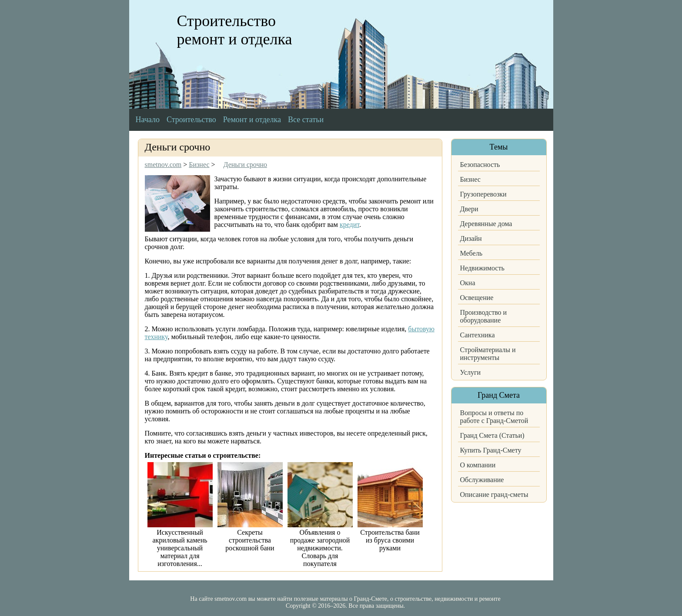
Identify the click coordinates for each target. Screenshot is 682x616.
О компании (478, 465)
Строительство (191, 120)
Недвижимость (482, 268)
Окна (468, 283)
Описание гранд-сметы (494, 494)
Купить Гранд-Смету (491, 450)
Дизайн (471, 238)
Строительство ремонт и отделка (235, 30)
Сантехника (478, 335)
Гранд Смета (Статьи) (492, 435)
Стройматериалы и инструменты (488, 354)
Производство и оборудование (484, 316)
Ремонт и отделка (252, 120)
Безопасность (480, 165)
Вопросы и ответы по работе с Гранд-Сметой (494, 417)
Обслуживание (482, 480)
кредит (349, 225)
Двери (469, 209)
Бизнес (470, 179)
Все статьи (306, 120)
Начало (148, 120)
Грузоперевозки (483, 194)
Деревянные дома (486, 224)
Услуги (471, 372)
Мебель (471, 253)
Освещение (477, 298)
